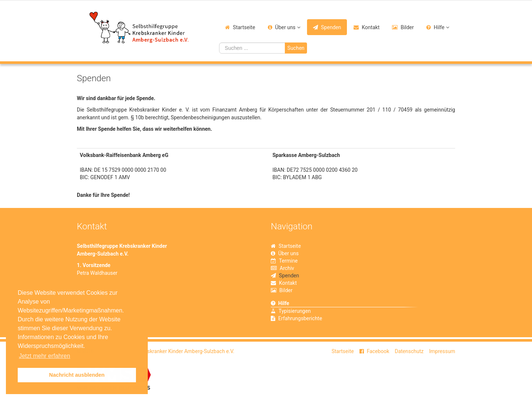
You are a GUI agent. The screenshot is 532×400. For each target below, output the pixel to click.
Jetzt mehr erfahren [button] (45, 356)
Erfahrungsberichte (300, 318)
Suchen (296, 48)
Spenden (331, 27)
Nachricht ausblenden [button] (77, 375)
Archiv (287, 268)
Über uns (285, 27)
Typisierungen (295, 311)
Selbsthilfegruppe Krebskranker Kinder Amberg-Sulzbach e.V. (165, 351)
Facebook (378, 351)
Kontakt (371, 27)
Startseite (244, 27)
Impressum (442, 351)
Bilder (407, 27)
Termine (288, 261)
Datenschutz (409, 351)
